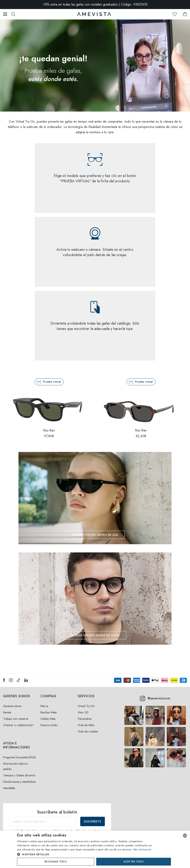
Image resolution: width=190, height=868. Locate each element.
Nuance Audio (49, 725)
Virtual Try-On (86, 706)
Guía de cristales (88, 731)
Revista (7, 712)
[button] (86, 854)
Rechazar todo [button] (56, 862)
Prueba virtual (52, 382)
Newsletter (9, 788)
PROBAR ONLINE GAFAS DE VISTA (95, 635)
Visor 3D (83, 712)
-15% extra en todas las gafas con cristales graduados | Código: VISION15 (95, 5)
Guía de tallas (86, 725)
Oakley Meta (48, 719)
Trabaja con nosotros (16, 719)
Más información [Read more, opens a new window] (142, 850)
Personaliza (85, 719)
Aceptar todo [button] (134, 862)
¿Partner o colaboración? (19, 725)
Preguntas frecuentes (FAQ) (19, 757)
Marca (44, 706)
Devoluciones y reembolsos (19, 782)
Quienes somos (12, 706)
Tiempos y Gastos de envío (19, 775)
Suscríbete (92, 821)
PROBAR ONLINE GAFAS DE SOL (95, 535)
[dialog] (95, 849)
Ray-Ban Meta (49, 712)
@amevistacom (155, 698)
